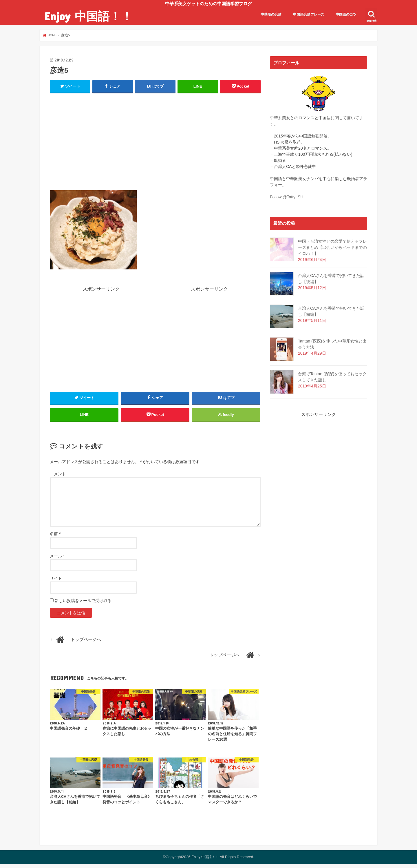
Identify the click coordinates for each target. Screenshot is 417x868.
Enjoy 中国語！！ (88, 16)
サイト (56, 583)
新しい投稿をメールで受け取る (83, 605)
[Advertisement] (155, 140)
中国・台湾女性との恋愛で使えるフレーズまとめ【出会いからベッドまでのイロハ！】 (332, 247)
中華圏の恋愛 (271, 15)
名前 (55, 538)
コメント (58, 478)
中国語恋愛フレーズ (309, 15)
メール (57, 560)
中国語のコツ (346, 15)
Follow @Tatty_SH (287, 197)
